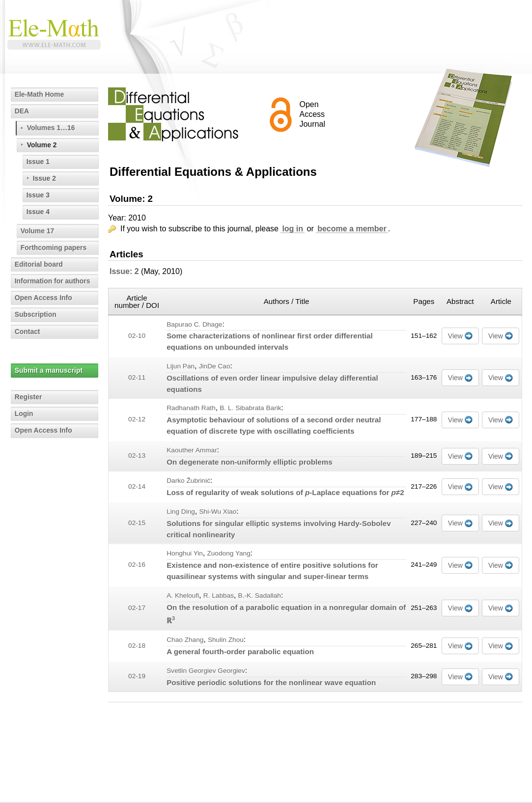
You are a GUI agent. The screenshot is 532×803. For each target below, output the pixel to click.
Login (24, 414)
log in (293, 229)
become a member (352, 229)
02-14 (137, 486)
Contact (28, 332)
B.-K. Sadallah (260, 595)
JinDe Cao (215, 366)
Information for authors (53, 281)
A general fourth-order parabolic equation (240, 651)
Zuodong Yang (228, 553)
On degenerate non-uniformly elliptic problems (250, 462)
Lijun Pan (181, 366)
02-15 (137, 523)
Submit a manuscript (49, 370)
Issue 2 (44, 178)
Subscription (36, 314)
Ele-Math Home (40, 94)
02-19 (137, 676)
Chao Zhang (185, 640)
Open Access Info (44, 298)
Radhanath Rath (191, 408)
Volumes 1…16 (51, 128)
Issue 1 (38, 162)
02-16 (137, 565)
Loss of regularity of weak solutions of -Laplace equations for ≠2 (285, 492)
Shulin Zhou (226, 640)
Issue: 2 (124, 271)
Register (28, 397)
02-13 (137, 456)
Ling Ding (181, 512)
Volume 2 (42, 145)
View (455, 336)
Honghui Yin (185, 553)
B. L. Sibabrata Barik (250, 408)
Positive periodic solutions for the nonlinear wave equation (271, 682)
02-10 (137, 336)
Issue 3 (38, 195)
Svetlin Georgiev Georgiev (206, 671)
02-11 (137, 377)
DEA (22, 111)
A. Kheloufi (183, 595)
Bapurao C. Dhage (194, 324)
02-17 (137, 608)
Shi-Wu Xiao (218, 512)
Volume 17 (38, 231)
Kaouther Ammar (192, 450)
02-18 (137, 646)
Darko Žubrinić (188, 481)
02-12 (137, 419)
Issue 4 (38, 212)
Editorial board (39, 264)
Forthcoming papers (54, 248)
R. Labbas (219, 595)
